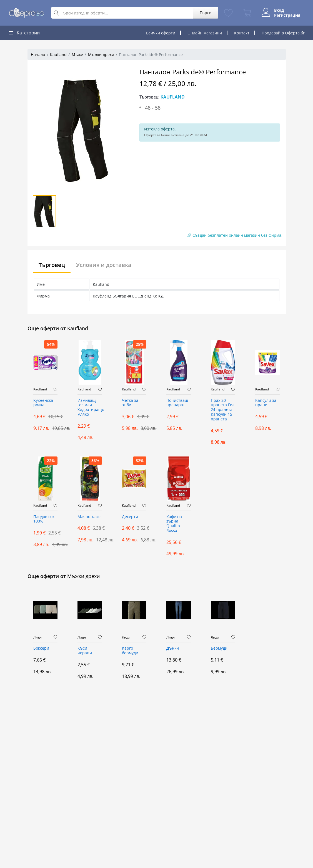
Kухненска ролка (43, 403)
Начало (38, 55)
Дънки (173, 648)
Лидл (37, 637)
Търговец (52, 265)
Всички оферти (161, 33)
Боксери (41, 648)
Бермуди (219, 648)
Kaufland (58, 55)
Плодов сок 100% (44, 519)
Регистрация (287, 15)
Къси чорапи (85, 651)
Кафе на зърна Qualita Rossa (174, 524)
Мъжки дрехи (101, 55)
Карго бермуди (130, 651)
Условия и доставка (104, 265)
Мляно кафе (89, 517)
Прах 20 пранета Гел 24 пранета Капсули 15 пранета (223, 410)
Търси (206, 13)
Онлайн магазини (205, 33)
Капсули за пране (266, 403)
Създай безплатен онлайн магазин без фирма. (235, 235)
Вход (279, 10)
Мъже (77, 55)
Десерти (130, 517)
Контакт (242, 33)
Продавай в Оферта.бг (283, 33)
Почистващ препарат (177, 403)
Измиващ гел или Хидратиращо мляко (90, 407)
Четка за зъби (130, 403)
